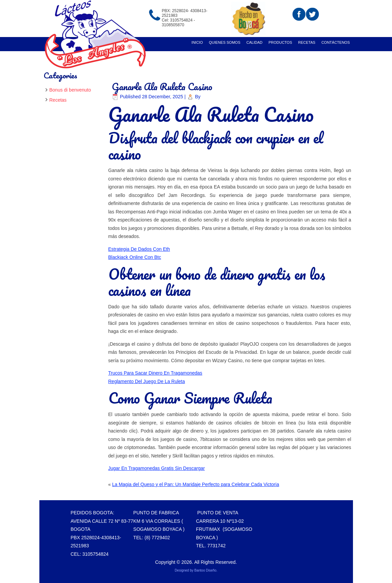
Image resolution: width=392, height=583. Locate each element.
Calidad (254, 42)
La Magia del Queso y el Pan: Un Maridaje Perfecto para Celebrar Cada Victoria (195, 484)
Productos (280, 42)
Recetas (58, 100)
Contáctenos (335, 42)
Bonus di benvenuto (70, 90)
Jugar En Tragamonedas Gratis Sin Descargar (157, 468)
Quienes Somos (225, 42)
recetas (307, 42)
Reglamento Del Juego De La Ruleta (147, 381)
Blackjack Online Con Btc (135, 257)
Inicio (197, 42)
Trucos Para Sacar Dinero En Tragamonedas (155, 373)
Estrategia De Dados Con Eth (139, 249)
